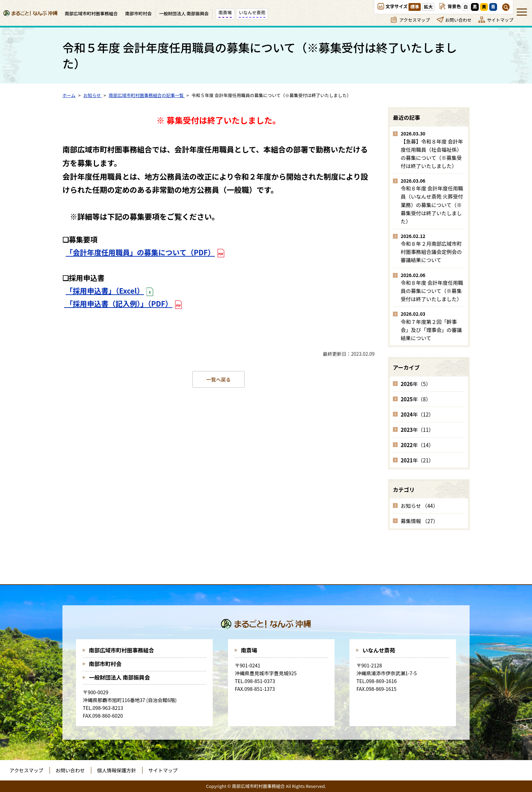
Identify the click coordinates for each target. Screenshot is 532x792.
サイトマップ (500, 20)
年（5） (416, 384)
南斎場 (249, 650)
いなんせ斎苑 (379, 650)
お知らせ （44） (419, 506)
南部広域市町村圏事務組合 (121, 650)
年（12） (417, 414)
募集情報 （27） (419, 521)
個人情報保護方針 (117, 770)
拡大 (428, 7)
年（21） (417, 460)
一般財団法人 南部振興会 (119, 677)
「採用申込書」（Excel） (105, 291)
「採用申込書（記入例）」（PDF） (118, 303)
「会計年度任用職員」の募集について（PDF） (140, 252)
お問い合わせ (458, 20)
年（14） (417, 445)
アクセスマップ (415, 20)
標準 (415, 7)
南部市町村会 (105, 664)
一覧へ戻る (218, 379)
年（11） (417, 430)
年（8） (416, 399)
